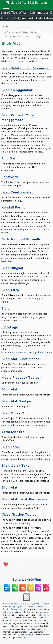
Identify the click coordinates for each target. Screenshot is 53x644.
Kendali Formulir (15, 207)
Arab (39, 18)
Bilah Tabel (11, 447)
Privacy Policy (33, 603)
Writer (23, 12)
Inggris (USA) (11, 18)
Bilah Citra (10, 290)
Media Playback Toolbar (21, 377)
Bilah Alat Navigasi (17, 401)
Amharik (28, 18)
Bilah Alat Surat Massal (21, 359)
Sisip (5, 308)
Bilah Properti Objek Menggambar (18, 117)
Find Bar (8, 158)
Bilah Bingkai (12, 268)
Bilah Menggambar (17, 90)
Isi (3, 26)
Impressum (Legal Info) (13, 603)
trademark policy (26, 635)
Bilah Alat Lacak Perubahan (24, 499)
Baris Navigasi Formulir (21, 239)
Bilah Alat (9, 389)
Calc (32, 12)
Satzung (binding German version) (23, 608)
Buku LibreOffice (27, 579)
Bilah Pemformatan (17, 192)
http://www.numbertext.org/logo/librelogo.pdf (27, 352)
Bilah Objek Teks (15, 465)
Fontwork (10, 177)
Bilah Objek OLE (15, 413)
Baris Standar (13, 432)
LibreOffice (9, 12)
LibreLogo (10, 327)
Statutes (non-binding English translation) (26, 605)
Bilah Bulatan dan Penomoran (26, 68)
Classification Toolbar (20, 514)
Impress (43, 12)
